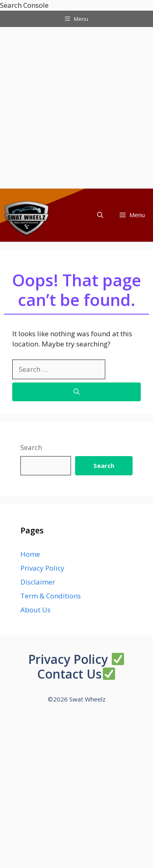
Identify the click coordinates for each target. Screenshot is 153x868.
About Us (35, 610)
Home (30, 554)
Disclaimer (38, 582)
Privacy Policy (42, 568)
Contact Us (69, 674)
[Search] (76, 392)
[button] (100, 215)
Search (31, 447)
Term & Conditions (51, 596)
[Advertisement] (76, 108)
